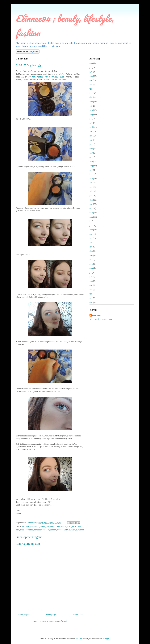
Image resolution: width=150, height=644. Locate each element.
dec (91, 97)
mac (17, 530)
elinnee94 (51, 527)
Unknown (97, 316)
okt (91, 106)
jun (91, 72)
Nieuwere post (24, 615)
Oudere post (77, 615)
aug (91, 63)
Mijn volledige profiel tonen (101, 319)
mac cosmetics (27, 530)
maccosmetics (40, 530)
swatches (80, 530)
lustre (75, 527)
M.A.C (81, 527)
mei (91, 76)
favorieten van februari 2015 (48, 77)
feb (91, 89)
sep (91, 110)
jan (91, 93)
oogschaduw (63, 530)
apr (91, 80)
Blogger (106, 638)
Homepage (51, 615)
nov (91, 102)
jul (90, 68)
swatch (72, 530)
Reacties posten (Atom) (57, 621)
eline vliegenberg (39, 527)
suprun (79, 638)
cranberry (26, 527)
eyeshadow (61, 527)
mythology (52, 530)
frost (69, 527)
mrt (91, 85)
